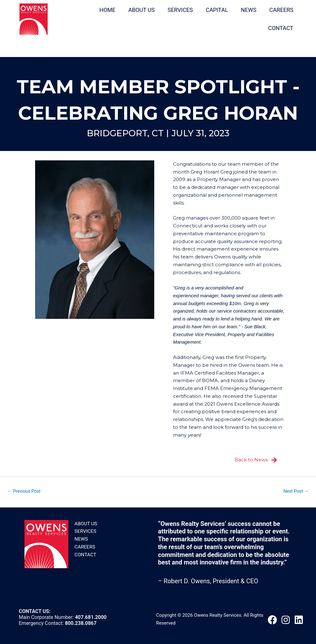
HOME (105, 10)
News (81, 539)
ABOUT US (139, 10)
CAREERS (279, 10)
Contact (85, 554)
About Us (86, 523)
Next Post (295, 491)
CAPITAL (215, 10)
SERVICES (178, 10)
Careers (85, 547)
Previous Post (25, 491)
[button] (272, 620)
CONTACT (278, 28)
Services (85, 531)
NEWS (246, 10)
